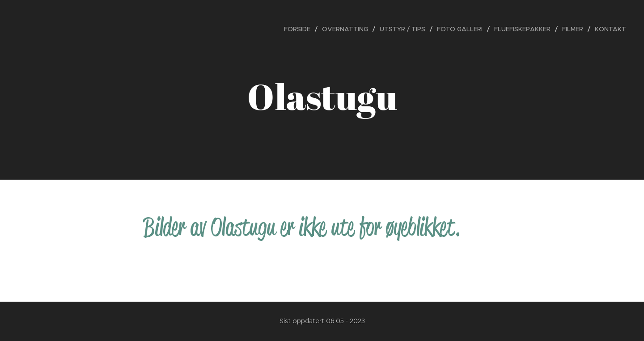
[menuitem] (300, 29)
